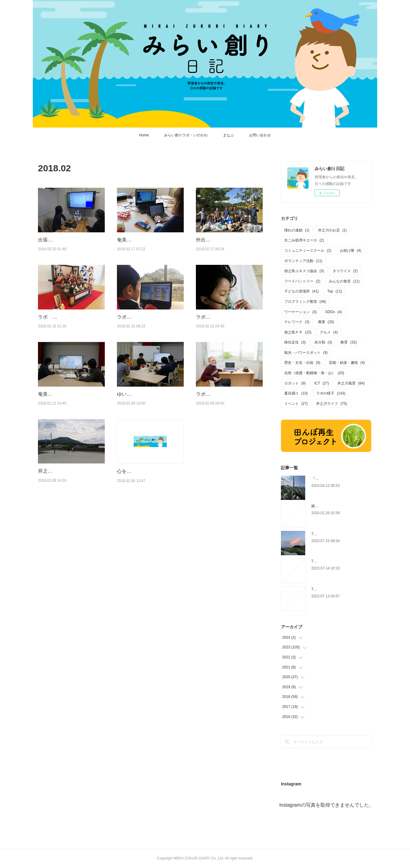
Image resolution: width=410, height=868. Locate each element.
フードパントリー (302, 281)
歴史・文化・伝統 (302, 363)
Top (335, 291)
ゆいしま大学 (132, 425)
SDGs (334, 312)
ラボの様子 (331, 393)
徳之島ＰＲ (298, 332)
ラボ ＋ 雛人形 (58, 332)
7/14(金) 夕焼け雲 (327, 534)
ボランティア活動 (303, 261)
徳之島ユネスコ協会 (304, 271)
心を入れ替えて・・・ (141, 510)
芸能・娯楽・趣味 (347, 363)
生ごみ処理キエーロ (304, 240)
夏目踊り (296, 393)
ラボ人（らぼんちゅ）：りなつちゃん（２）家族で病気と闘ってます (227, 340)
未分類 (323, 342)
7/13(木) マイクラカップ (332, 561)
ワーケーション (301, 312)
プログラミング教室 (305, 302)
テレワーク (297, 322)
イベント (296, 404)
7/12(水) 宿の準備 (327, 589)
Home (144, 135)
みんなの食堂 (344, 281)
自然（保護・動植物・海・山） (314, 373)
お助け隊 (351, 251)
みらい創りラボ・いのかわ (186, 135)
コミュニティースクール (308, 251)
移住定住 (295, 342)
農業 (326, 322)
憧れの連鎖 (297, 230)
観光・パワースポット (306, 353)
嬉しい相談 (320, 506)
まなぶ (228, 135)
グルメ (329, 332)
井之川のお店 (332, 230)
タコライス (345, 271)
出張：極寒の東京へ (60, 240)
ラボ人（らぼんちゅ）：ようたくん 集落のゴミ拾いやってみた (149, 340)
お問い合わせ (260, 135)
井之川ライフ (331, 404)
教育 (348, 342)
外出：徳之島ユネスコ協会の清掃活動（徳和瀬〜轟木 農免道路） (228, 248)
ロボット (295, 383)
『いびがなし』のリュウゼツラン (339, 479)
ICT (322, 383)
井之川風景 (351, 383)
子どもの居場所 (301, 291)
